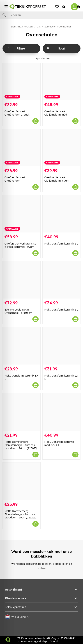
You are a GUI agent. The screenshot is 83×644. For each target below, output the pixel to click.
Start (13, 27)
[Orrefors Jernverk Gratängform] (22, 148)
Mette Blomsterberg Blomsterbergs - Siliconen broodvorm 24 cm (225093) (21, 445)
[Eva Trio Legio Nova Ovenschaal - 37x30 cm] (22, 280)
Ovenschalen (65, 27)
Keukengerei (50, 27)
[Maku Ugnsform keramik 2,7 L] (61, 346)
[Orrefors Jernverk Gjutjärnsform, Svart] (61, 148)
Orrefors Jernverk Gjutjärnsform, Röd (56, 113)
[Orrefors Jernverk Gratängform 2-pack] (22, 82)
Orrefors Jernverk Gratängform (15, 179)
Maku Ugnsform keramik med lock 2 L (59, 443)
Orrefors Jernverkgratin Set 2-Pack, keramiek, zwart (21, 245)
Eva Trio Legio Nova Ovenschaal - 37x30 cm (18, 311)
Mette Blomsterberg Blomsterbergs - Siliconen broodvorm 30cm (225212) (20, 514)
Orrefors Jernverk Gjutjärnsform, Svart (57, 179)
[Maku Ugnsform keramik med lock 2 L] (61, 412)
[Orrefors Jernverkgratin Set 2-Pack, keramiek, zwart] (22, 214)
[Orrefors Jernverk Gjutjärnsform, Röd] (61, 82)
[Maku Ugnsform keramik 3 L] (61, 214)
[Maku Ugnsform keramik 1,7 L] (22, 346)
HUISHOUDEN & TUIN (30, 27)
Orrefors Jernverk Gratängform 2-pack (17, 113)
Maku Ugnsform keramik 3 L (61, 244)
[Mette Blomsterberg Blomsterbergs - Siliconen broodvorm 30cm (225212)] (22, 481)
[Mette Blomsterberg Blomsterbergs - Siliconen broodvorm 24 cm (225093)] (22, 412)
